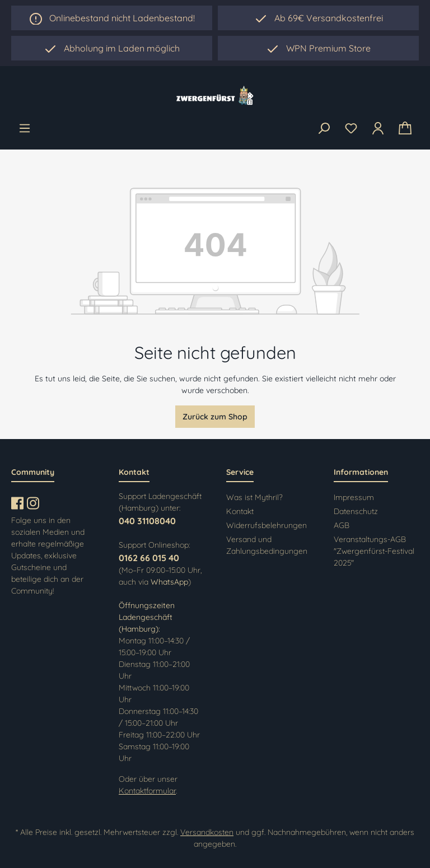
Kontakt (240, 511)
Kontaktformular (147, 791)
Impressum (354, 497)
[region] (112, 48)
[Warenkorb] (405, 129)
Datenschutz (356, 511)
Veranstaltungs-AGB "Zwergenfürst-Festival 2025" (374, 551)
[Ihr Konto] (378, 128)
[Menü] (25, 128)
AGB (342, 525)
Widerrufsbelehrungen (267, 525)
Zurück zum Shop (215, 417)
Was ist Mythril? (254, 497)
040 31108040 (147, 521)
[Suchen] (324, 129)
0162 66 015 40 (149, 558)
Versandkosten (207, 832)
